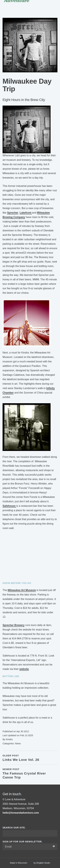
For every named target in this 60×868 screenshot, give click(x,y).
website (24, 669)
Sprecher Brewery (14, 625)
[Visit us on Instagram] (8, 820)
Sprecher (13, 213)
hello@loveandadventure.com (21, 813)
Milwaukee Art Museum (22, 590)
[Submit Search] (54, 833)
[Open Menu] (56, 4)
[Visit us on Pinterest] (12, 820)
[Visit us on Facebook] (4, 820)
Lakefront (26, 213)
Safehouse (9, 506)
